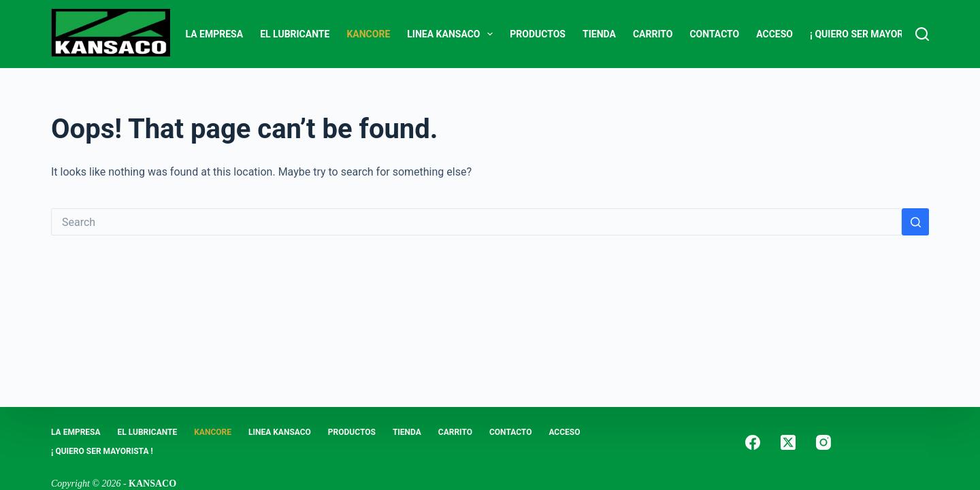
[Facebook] (753, 442)
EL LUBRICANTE (295, 34)
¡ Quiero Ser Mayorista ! (869, 34)
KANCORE (368, 34)
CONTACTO (714, 34)
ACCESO (774, 34)
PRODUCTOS (538, 34)
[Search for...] (476, 222)
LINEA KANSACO (453, 34)
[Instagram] (823, 442)
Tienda (599, 34)
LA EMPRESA (215, 34)
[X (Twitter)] (788, 442)
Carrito (653, 34)
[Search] (922, 34)
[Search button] (915, 222)
